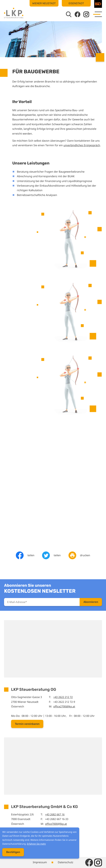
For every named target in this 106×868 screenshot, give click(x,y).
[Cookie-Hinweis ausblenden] (12, 853)
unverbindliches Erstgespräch (82, 145)
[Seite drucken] (79, 555)
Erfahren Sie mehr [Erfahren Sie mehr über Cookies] (35, 845)
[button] (27, 724)
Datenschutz (66, 862)
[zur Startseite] (14, 13)
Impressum (40, 862)
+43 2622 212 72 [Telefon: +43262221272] (63, 697)
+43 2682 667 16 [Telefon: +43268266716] (55, 815)
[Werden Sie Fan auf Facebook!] (77, 14)
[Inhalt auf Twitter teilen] (51, 555)
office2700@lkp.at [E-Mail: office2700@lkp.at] (64, 707)
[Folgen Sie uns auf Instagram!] (86, 14)
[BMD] (98, 4)
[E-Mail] (42, 602)
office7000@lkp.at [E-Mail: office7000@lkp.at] (56, 824)
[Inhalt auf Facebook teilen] (25, 555)
